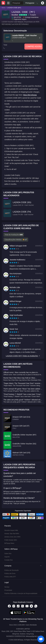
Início (3, 8)
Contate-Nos (9, 560)
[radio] (11, 249)
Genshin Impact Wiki (11, 530)
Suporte (7, 557)
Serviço (7, 587)
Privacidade (8, 590)
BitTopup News (9, 543)
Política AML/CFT (10, 577)
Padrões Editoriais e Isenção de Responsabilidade (21, 593)
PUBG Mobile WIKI (11, 540)
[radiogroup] (14, 249)
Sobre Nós (8, 554)
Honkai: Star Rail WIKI (12, 534)
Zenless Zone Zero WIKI (12, 537)
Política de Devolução (12, 570)
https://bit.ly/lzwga (30, 95)
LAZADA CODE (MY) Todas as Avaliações (23, 356)
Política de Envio (10, 574)
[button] (23, 526)
